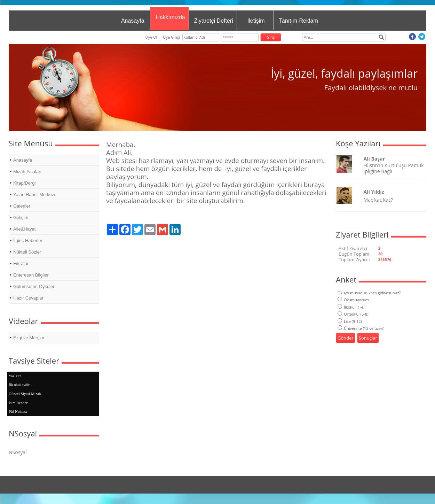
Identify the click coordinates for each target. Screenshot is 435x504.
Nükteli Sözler (27, 252)
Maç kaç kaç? (378, 200)
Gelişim (21, 218)
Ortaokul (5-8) (353, 314)
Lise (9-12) (350, 321)
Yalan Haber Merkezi (34, 195)
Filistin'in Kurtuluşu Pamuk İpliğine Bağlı (394, 168)
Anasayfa (133, 21)
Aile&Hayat (24, 229)
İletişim (256, 21)
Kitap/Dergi (24, 183)
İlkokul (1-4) (351, 307)
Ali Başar (374, 159)
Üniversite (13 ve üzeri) (361, 328)
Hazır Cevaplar (28, 298)
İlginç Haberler (28, 241)
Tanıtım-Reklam (299, 21)
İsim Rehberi (19, 403)
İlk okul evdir (19, 385)
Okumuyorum (353, 300)
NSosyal (18, 452)
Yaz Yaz (15, 376)
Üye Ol (151, 37)
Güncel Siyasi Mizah (25, 394)
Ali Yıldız (374, 192)
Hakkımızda (170, 17)
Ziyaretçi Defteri (214, 21)
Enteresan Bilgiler (31, 275)
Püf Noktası (18, 411)
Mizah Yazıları (27, 172)
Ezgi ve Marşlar (29, 338)
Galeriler (22, 206)
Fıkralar (21, 263)
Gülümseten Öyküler (34, 286)
